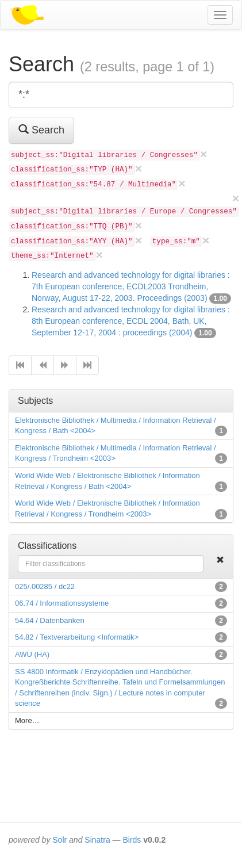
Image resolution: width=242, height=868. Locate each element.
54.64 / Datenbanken (50, 620)
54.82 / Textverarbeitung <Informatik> (77, 637)
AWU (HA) (32, 654)
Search (41, 130)
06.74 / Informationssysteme (62, 603)
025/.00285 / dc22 (45, 586)
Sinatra (97, 840)
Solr (59, 840)
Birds (132, 840)
